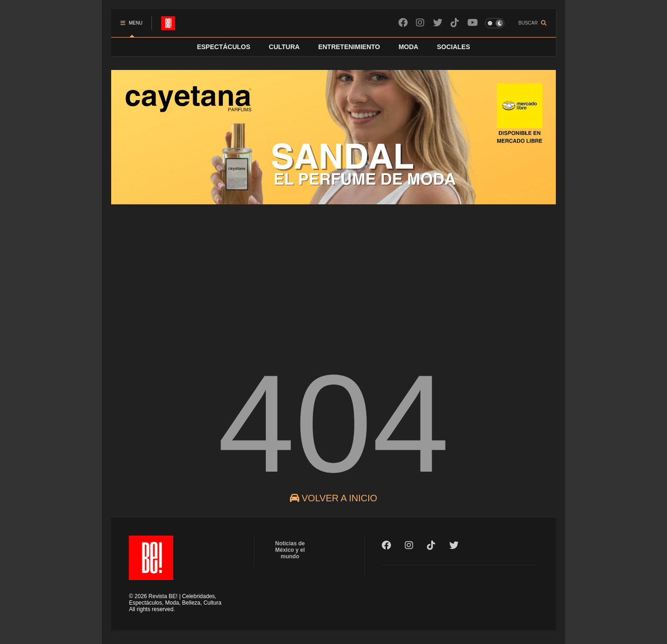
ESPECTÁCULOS (223, 47)
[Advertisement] (333, 275)
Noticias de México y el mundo (290, 550)
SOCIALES (453, 47)
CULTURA (284, 47)
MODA (408, 47)
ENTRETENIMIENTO (349, 47)
